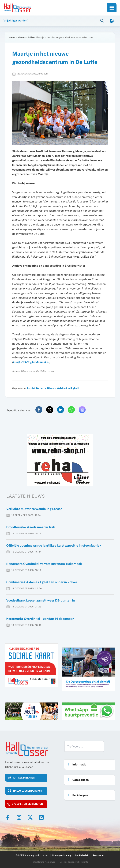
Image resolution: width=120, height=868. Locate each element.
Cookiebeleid (82, 855)
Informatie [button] (76, 763)
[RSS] (41, 817)
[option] (60, 460)
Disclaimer (99, 855)
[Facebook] (8, 817)
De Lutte (41, 388)
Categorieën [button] (77, 779)
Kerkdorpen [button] (77, 794)
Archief (31, 388)
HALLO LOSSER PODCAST (28, 791)
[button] (103, 21)
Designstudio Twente (78, 862)
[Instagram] (19, 817)
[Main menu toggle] (112, 8)
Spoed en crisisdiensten (27, 804)
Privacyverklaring (62, 855)
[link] (112, 21)
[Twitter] (30, 817)
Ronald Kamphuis (46, 862)
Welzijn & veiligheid (68, 388)
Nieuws (51, 388)
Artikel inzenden (24, 778)
